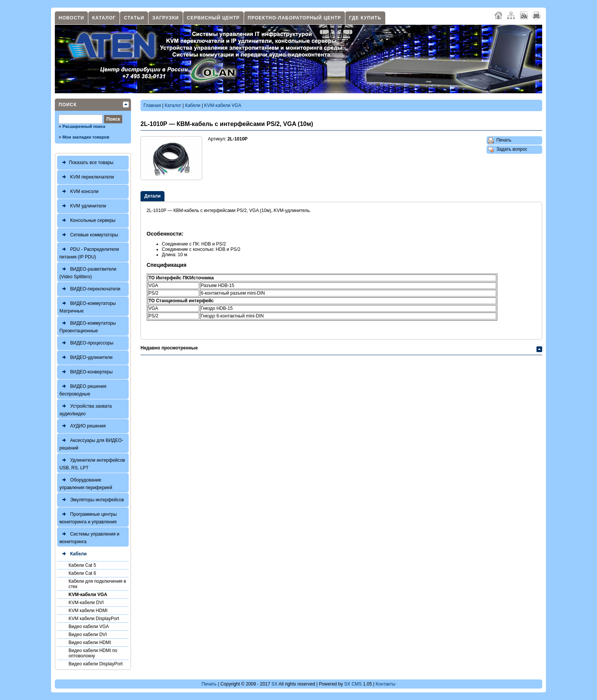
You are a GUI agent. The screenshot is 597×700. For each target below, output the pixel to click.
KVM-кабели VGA (88, 595)
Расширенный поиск (84, 126)
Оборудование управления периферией (86, 483)
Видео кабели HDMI (90, 643)
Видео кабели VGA (89, 627)
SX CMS (353, 684)
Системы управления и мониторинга (89, 537)
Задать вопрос (508, 150)
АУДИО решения (83, 426)
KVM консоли (79, 192)
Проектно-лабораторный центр (295, 18)
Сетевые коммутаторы (89, 235)
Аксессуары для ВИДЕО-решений (91, 443)
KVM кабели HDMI (88, 611)
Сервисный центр (213, 18)
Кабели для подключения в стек (97, 584)
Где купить (365, 18)
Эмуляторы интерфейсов (92, 500)
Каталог (104, 18)
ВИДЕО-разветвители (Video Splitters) (88, 272)
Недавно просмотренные (169, 348)
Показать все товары (86, 163)
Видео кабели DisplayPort (96, 664)
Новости (71, 18)
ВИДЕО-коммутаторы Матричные (88, 306)
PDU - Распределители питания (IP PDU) (89, 252)
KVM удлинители (83, 206)
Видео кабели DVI (88, 635)
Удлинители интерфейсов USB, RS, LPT (92, 463)
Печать (500, 140)
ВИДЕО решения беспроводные (83, 389)
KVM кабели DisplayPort (94, 619)
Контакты (386, 684)
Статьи (134, 18)
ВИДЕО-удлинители (86, 358)
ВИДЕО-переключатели (90, 289)
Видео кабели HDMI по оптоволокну (93, 653)
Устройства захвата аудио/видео (85, 409)
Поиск (68, 105)
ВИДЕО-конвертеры (86, 372)
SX (275, 684)
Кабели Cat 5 (82, 565)
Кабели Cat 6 (82, 573)
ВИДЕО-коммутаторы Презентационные (88, 326)
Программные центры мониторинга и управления (88, 517)
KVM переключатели (87, 177)
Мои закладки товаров (86, 137)
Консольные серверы (87, 221)
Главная (152, 105)
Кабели (73, 554)
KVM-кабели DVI (86, 603)
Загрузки (166, 18)
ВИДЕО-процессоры (86, 343)
